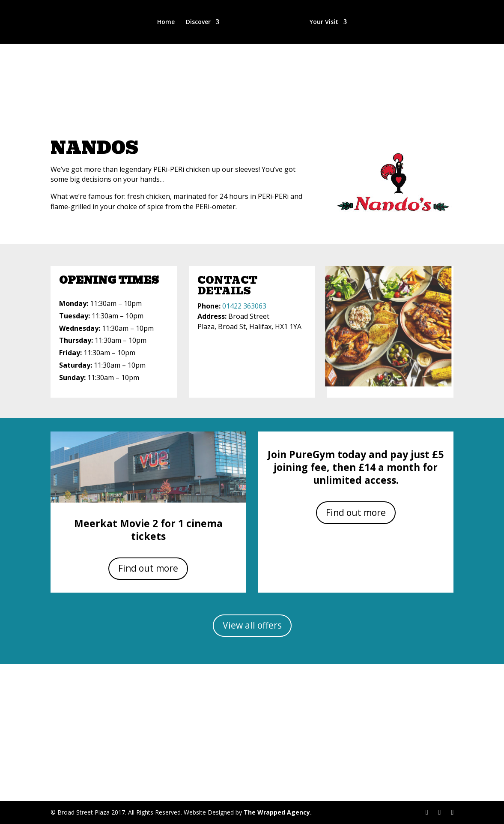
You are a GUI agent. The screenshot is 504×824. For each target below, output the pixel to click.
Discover (199, 22)
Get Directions (252, 736)
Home (167, 22)
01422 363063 (244, 306)
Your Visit (323, 22)
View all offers (252, 625)
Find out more (148, 568)
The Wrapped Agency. (278, 812)
